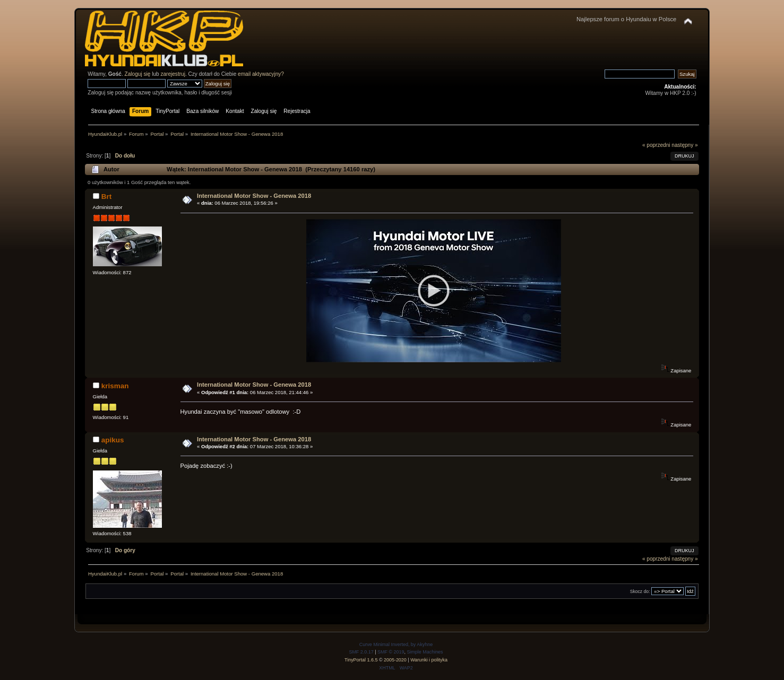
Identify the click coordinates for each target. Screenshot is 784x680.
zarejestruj (173, 74)
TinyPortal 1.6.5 (361, 660)
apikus (113, 440)
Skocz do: (640, 591)
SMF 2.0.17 (361, 652)
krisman (115, 386)
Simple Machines (425, 652)
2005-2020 (395, 660)
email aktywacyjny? (261, 74)
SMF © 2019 (391, 652)
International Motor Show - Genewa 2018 (254, 196)
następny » (684, 145)
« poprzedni (656, 145)
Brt (106, 197)
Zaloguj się (138, 74)
